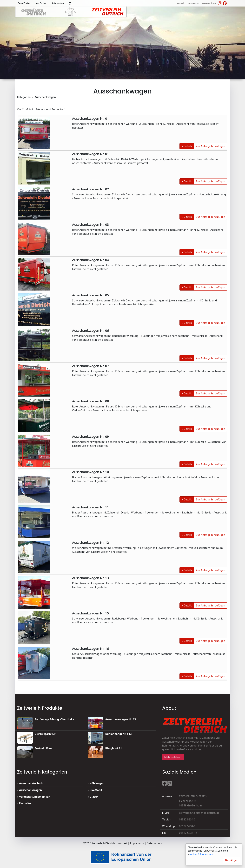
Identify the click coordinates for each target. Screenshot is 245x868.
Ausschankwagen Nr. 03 (91, 224)
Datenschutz (154, 843)
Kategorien (24, 97)
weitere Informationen (201, 854)
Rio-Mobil (96, 790)
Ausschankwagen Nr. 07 (91, 366)
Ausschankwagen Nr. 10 (91, 472)
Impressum (137, 843)
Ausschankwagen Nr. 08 (91, 401)
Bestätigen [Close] (232, 860)
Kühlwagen (97, 783)
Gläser (94, 797)
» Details (187, 146)
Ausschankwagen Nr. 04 (91, 260)
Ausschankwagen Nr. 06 (91, 331)
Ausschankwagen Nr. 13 (91, 578)
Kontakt (122, 843)
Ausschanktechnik (31, 783)
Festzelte (25, 803)
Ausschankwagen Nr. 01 (91, 154)
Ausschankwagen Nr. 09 (91, 437)
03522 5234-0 (187, 819)
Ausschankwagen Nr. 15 (91, 613)
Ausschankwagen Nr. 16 (91, 649)
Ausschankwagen (30, 790)
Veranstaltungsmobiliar (34, 797)
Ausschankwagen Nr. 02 (91, 189)
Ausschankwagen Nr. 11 (91, 507)
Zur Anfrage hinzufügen (210, 146)
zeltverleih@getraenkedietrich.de (199, 813)
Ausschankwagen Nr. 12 (91, 543)
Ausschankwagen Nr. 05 (91, 295)
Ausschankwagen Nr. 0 (90, 118)
